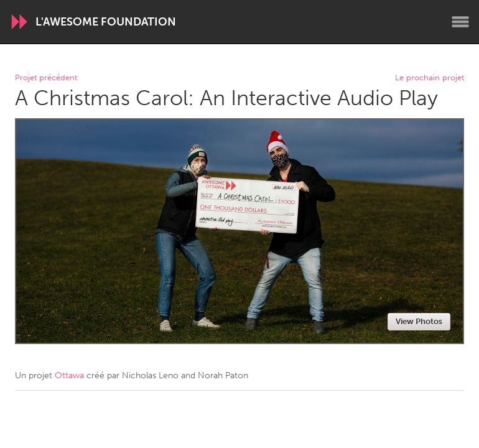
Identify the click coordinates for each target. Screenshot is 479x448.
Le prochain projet (430, 78)
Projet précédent (46, 78)
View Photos (419, 321)
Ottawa (69, 376)
